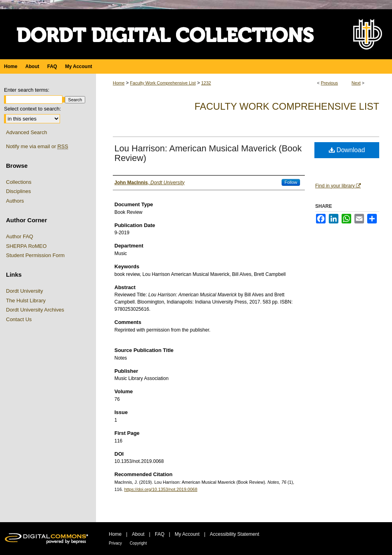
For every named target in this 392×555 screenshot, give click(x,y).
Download (347, 150)
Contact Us (19, 319)
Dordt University (24, 291)
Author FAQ (20, 236)
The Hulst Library (26, 301)
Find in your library (338, 186)
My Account (187, 534)
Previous (329, 83)
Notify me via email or (37, 147)
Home (119, 83)
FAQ (160, 534)
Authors (15, 201)
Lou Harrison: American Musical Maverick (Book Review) (208, 153)
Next (356, 83)
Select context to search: (32, 109)
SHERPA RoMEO (26, 246)
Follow (291, 182)
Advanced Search (27, 132)
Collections (19, 182)
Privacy (115, 543)
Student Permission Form (35, 255)
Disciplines (18, 191)
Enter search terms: (27, 90)
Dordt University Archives (35, 310)
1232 (206, 83)
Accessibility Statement (235, 534)
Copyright (138, 543)
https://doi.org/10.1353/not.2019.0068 (161, 489)
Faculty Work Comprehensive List (163, 83)
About (138, 534)
